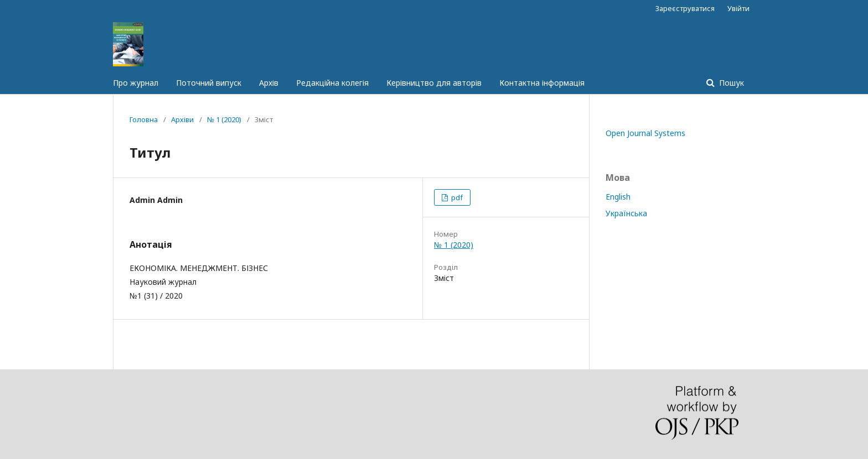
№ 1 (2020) (224, 119)
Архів (269, 83)
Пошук (730, 83)
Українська (626, 213)
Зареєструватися (685, 8)
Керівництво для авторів (434, 83)
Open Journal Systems (645, 133)
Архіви (182, 119)
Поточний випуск (209, 83)
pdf (456, 197)
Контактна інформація (542, 83)
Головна (144, 119)
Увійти (738, 8)
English (618, 197)
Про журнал (136, 83)
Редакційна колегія (332, 83)
